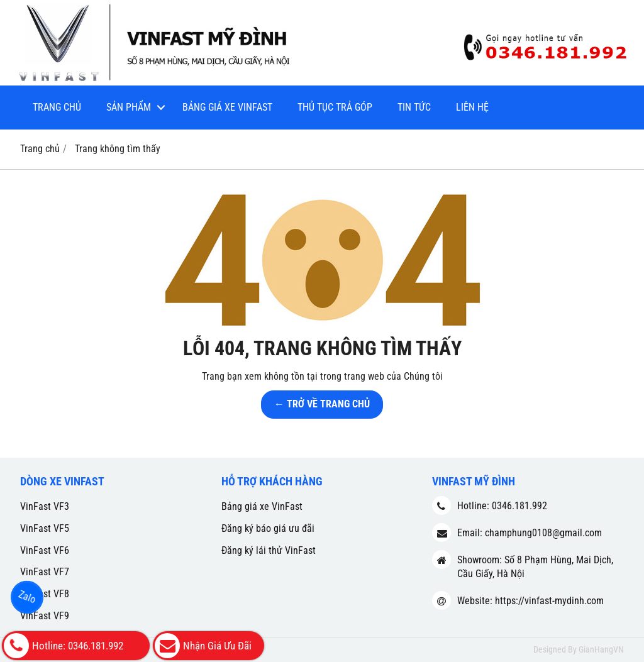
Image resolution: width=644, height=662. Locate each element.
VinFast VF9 (45, 616)
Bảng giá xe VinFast (227, 107)
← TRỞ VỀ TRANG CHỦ (322, 404)
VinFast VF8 (45, 594)
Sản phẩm (129, 107)
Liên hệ (472, 107)
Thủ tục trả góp (335, 107)
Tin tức (414, 107)
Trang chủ (57, 107)
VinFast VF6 (45, 550)
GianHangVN (601, 649)
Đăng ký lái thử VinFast (269, 550)
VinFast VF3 (45, 506)
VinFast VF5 (45, 528)
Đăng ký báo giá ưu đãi (268, 528)
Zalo (27, 597)
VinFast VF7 (45, 572)
